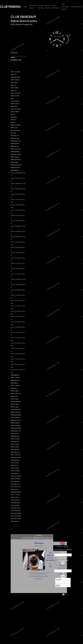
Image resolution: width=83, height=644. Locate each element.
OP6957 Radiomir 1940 (15, 450)
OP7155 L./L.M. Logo (15, 489)
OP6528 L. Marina (14, 106)
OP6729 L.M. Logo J (14, 396)
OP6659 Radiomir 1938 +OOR (16, 165)
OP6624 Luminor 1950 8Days (16, 154)
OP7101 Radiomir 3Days (15, 481)
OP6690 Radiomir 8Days (15, 375)
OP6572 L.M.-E (13, 133)
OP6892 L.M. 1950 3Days (15, 439)
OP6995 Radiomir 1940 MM (16, 457)
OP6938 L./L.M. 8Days (15, 447)
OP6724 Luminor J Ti (15, 383)
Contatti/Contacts (77, 7)
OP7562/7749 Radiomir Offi (16, 511)
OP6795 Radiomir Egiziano (16, 410)
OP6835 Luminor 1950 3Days (16, 428)
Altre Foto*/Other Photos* (65, 7)
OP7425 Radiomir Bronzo (15, 503)
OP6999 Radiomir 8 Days (15, 460)
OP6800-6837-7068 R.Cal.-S (16, 412)
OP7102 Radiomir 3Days (15, 484)
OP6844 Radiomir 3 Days (15, 436)
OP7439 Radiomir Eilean (15, 505)
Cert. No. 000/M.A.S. (14, 524)
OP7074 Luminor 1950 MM (16, 476)
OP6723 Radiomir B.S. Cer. (16, 380)
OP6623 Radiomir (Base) (15, 152)
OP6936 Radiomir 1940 (15, 442)
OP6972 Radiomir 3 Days (15, 452)
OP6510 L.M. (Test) (14, 83)
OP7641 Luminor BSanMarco (16, 513)
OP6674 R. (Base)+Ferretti (15, 168)
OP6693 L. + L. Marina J (15, 378)
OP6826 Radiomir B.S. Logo (16, 420)
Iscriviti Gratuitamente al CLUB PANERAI (63, 550)
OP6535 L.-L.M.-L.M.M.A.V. (16, 109)
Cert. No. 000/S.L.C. (14, 527)
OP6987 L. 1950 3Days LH (15, 455)
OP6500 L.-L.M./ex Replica (16, 72)
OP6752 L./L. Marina (14, 407)
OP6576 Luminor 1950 (15, 136)
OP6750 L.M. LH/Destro (15, 404)
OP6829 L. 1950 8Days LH (15, 423)
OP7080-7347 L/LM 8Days (15, 479)
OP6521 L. (13, 98)
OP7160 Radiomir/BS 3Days (16, 492)
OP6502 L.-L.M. (14, 75)
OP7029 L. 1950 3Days (15, 463)
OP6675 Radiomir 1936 (15, 170)
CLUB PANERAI (11, 7)
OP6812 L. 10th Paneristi (15, 418)
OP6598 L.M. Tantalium (15, 138)
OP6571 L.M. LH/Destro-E (15, 130)
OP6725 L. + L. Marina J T (16, 386)
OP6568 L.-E (13, 122)
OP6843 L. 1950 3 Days (15, 434)
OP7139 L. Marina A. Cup (15, 487)
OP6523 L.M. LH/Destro (15, 104)
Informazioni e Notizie (33, 7)
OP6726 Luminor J (14, 388)
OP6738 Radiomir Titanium (16, 402)
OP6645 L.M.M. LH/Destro (16, 160)
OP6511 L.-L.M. (14, 85)
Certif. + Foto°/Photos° (56, 7)
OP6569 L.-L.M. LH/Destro (16, 125)
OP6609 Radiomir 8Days (15, 144)
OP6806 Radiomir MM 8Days (16, 415)
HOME (26, 7)
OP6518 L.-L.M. (14, 91)
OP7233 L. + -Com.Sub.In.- (16, 495)
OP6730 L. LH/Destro (15, 399)
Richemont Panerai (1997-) (15, 69)
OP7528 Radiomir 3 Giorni (15, 508)
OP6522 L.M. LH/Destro (15, 101)
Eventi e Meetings (41, 7)
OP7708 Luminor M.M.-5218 (16, 519)
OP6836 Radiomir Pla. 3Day (16, 431)
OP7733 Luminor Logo (15, 521)
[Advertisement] (39, 589)
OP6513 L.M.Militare (14, 88)
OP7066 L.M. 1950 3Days (15, 471)
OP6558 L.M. (13, 114)
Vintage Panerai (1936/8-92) (16, 64)
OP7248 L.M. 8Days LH (15, 497)
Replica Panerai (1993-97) (15, 67)
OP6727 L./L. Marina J (15, 391)
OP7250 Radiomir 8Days (15, 500)
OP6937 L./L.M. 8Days (15, 444)
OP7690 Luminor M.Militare (16, 516)
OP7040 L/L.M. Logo (14, 465)
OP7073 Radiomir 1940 (15, 473)
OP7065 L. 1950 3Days (15, 468)
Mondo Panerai (48, 7)
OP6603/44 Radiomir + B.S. (16, 141)
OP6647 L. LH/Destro (15, 162)
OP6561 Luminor (14, 117)
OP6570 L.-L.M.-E (14, 128)
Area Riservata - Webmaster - (63, 547)
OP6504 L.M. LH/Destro (15, 80)
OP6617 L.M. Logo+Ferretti (16, 149)
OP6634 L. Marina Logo (15, 157)
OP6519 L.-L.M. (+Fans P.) (15, 93)
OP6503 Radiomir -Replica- (16, 77)
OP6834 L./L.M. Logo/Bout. (16, 426)
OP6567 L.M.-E (13, 120)
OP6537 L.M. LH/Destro (15, 112)
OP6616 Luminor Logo (15, 146)
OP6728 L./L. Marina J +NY (16, 394)
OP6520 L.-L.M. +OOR (15, 96)
